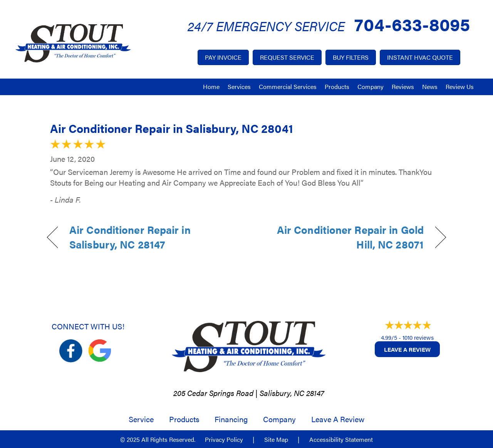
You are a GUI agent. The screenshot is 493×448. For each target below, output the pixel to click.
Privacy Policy (224, 440)
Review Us (460, 86)
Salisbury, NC (282, 393)
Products (337, 86)
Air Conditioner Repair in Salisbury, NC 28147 (130, 237)
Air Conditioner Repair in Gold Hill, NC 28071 (341, 237)
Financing (231, 419)
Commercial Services (288, 86)
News (430, 86)
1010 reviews (418, 337)
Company (371, 86)
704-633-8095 (412, 24)
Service (141, 419)
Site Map (276, 440)
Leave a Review (407, 349)
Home (211, 86)
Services (239, 86)
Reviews (403, 86)
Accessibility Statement (341, 440)
